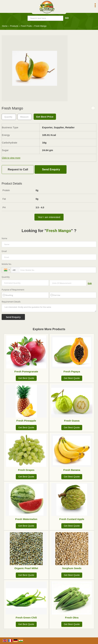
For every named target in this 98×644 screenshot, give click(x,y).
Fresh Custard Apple (72, 519)
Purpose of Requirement (13, 290)
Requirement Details (11, 302)
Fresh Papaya (72, 371)
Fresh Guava (72, 421)
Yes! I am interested (49, 217)
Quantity (6, 277)
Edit (90, 283)
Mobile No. (7, 264)
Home (5, 26)
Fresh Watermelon (26, 519)
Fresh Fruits (26, 26)
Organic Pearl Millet (26, 568)
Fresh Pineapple (26, 421)
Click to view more (11, 158)
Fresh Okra (72, 618)
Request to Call (18, 169)
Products (14, 26)
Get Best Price (45, 117)
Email (4, 251)
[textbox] (25, 117)
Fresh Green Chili (26, 618)
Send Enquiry (51, 169)
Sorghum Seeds (72, 568)
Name (4, 238)
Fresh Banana (72, 470)
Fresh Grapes (26, 470)
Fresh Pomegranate (26, 371)
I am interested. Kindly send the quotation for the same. (49, 308)
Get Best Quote (26, 378)
